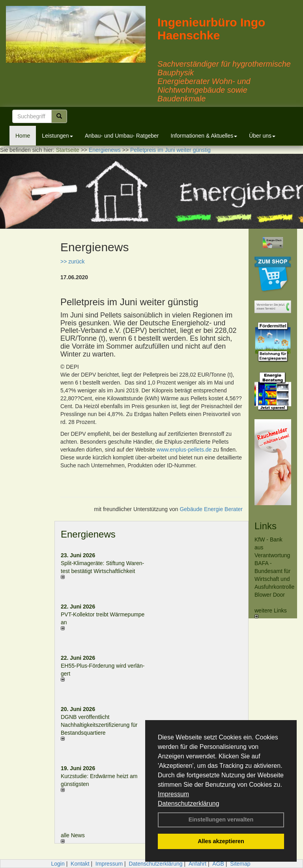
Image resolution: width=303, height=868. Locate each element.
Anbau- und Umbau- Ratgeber (122, 136)
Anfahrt (197, 864)
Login (58, 864)
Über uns (262, 136)
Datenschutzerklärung (189, 804)
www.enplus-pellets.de (184, 450)
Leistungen (57, 136)
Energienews (88, 534)
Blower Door (270, 595)
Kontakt (80, 864)
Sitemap (240, 864)
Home (23, 136)
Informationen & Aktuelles (204, 136)
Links (266, 526)
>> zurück (72, 261)
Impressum (173, 794)
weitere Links (271, 613)
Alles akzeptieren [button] (221, 841)
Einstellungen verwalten (221, 819)
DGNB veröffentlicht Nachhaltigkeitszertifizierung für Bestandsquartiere (99, 725)
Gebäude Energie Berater (211, 509)
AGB (218, 864)
